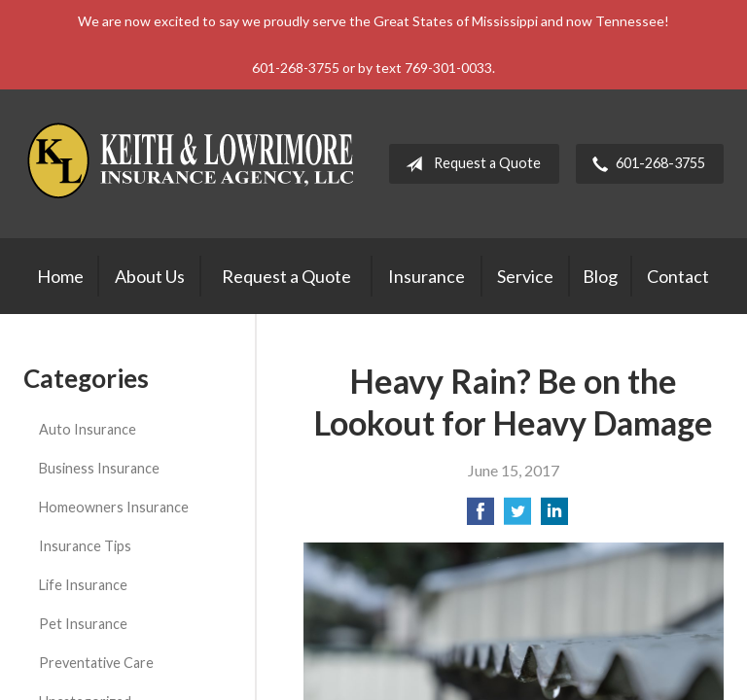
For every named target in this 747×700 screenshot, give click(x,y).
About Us (150, 276)
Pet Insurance (83, 624)
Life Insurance (83, 585)
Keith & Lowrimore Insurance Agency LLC (194, 164)
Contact (678, 276)
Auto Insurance (88, 429)
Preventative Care (96, 663)
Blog (600, 276)
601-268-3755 (645, 164)
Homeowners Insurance (114, 507)
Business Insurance (99, 468)
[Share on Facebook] (480, 517)
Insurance (427, 276)
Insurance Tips (85, 546)
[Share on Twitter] (517, 517)
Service (525, 276)
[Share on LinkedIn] (554, 517)
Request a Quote (469, 164)
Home (60, 276)
